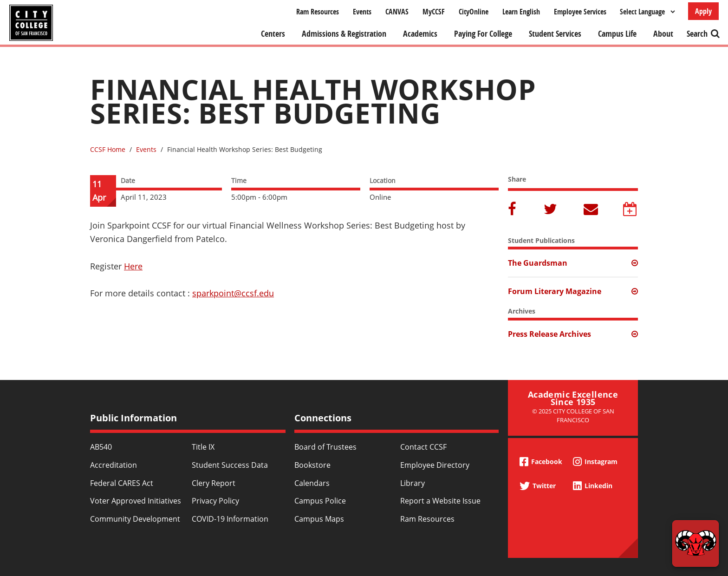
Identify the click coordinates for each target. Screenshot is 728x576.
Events (362, 12)
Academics (420, 34)
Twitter (551, 210)
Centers (273, 34)
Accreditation (114, 465)
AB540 (101, 447)
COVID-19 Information (230, 519)
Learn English (521, 12)
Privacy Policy (215, 501)
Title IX (203, 447)
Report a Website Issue (440, 501)
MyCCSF (434, 12)
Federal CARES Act (122, 483)
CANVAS (397, 12)
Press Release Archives (549, 334)
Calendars (312, 483)
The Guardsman (538, 263)
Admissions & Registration (344, 34)
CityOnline (474, 12)
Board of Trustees (325, 447)
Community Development (135, 519)
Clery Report (214, 483)
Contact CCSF (423, 447)
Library (413, 483)
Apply (703, 11)
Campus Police (320, 501)
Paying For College (483, 34)
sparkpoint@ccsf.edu (233, 293)
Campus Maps (319, 519)
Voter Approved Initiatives (136, 501)
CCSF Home (108, 149)
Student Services (555, 34)
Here (133, 266)
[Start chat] (695, 543)
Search (697, 34)
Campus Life (617, 34)
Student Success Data (230, 465)
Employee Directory (435, 465)
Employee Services (580, 12)
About (663, 34)
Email (591, 210)
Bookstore (312, 465)
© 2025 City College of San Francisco (573, 416)
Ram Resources (318, 12)
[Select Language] (647, 12)
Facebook (513, 210)
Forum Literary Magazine (555, 291)
